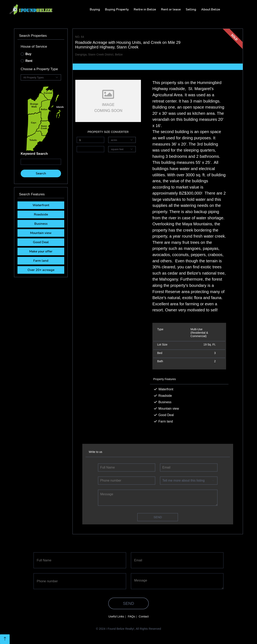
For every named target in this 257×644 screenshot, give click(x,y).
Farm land (41, 261)
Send (158, 517)
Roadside (41, 214)
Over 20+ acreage (41, 270)
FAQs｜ (133, 616)
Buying (95, 9)
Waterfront (41, 205)
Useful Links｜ (118, 616)
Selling (191, 9)
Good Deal (41, 242)
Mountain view (41, 233)
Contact (144, 616)
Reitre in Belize (145, 9)
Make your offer (41, 251)
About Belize (211, 9)
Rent (29, 61)
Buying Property (117, 9)
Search (41, 173)
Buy (29, 54)
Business (41, 224)
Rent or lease (171, 9)
